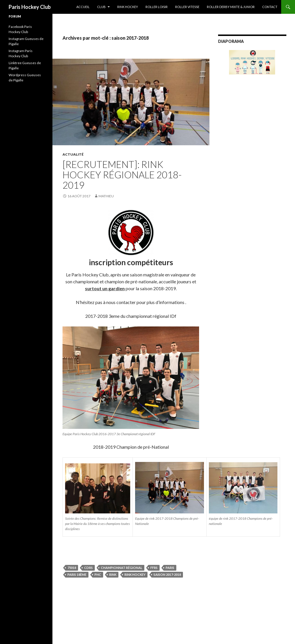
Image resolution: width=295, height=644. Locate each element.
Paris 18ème (77, 575)
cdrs (88, 568)
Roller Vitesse (187, 7)
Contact (270, 7)
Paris (170, 568)
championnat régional (122, 568)
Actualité (73, 154)
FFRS (154, 568)
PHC (98, 575)
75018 (72, 568)
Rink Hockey (128, 7)
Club (101, 7)
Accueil (83, 7)
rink (113, 575)
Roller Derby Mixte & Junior (231, 7)
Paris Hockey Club (30, 7)
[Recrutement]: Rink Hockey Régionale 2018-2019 (122, 175)
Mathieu (106, 196)
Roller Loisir (157, 7)
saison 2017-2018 (167, 575)
